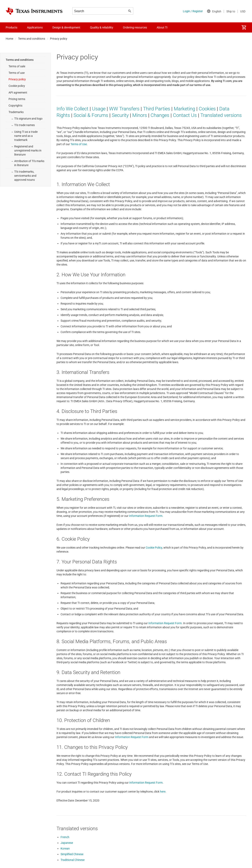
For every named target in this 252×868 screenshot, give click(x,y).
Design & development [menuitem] (66, 27)
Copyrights (15, 106)
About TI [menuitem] (162, 27)
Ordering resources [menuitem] (135, 27)
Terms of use (17, 73)
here (163, 792)
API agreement (18, 93)
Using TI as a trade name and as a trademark (26, 136)
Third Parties (157, 109)
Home (9, 39)
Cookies (207, 109)
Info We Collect (72, 109)
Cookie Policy (154, 548)
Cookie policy (17, 86)
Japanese (67, 843)
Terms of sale (17, 66)
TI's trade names (24, 125)
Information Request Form (165, 623)
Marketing (184, 109)
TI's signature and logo (28, 119)
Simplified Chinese (72, 854)
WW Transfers (124, 109)
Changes (160, 115)
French (65, 837)
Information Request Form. (146, 516)
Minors (140, 115)
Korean (65, 848)
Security (120, 115)
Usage (99, 109)
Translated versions (221, 115)
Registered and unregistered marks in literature (28, 150)
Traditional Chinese (73, 860)
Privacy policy (17, 79)
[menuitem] (244, 27)
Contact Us (185, 115)
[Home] (34, 11)
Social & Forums (91, 115)
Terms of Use (79, 144)
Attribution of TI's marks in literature (29, 163)
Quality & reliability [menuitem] (102, 27)
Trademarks (16, 112)
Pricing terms (17, 99)
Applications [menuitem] (35, 27)
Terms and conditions (32, 39)
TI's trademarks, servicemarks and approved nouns (25, 176)
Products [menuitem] (11, 27)
